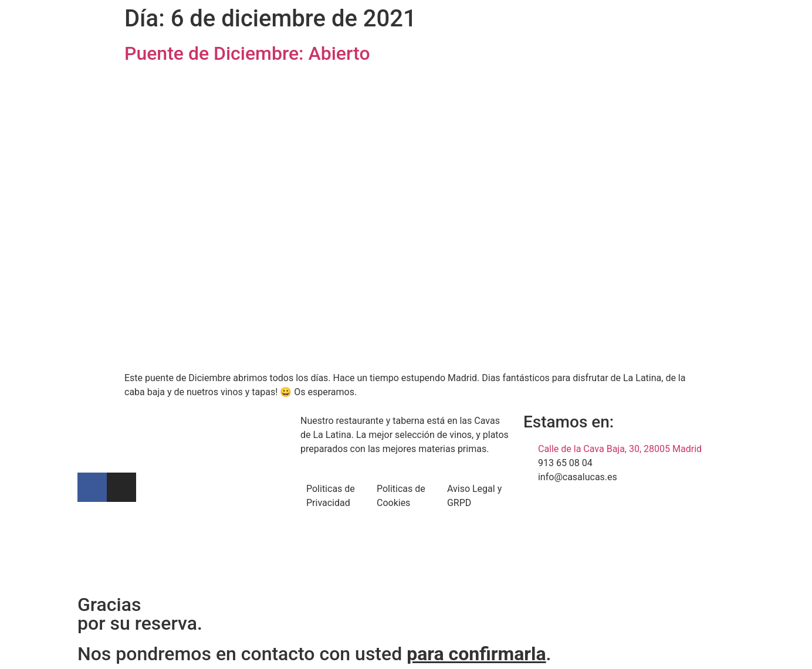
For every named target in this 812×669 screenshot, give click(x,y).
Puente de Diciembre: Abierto (247, 53)
